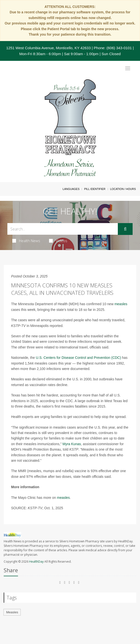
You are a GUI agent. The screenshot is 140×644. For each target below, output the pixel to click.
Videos (58, 241)
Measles (12, 612)
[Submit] (125, 229)
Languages (71, 189)
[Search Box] (63, 229)
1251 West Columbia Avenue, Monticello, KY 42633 (48, 48)
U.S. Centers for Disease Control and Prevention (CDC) (78, 358)
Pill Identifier (95, 189)
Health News (26, 241)
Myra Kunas (72, 444)
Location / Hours (123, 189)
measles (121, 304)
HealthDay (36, 562)
